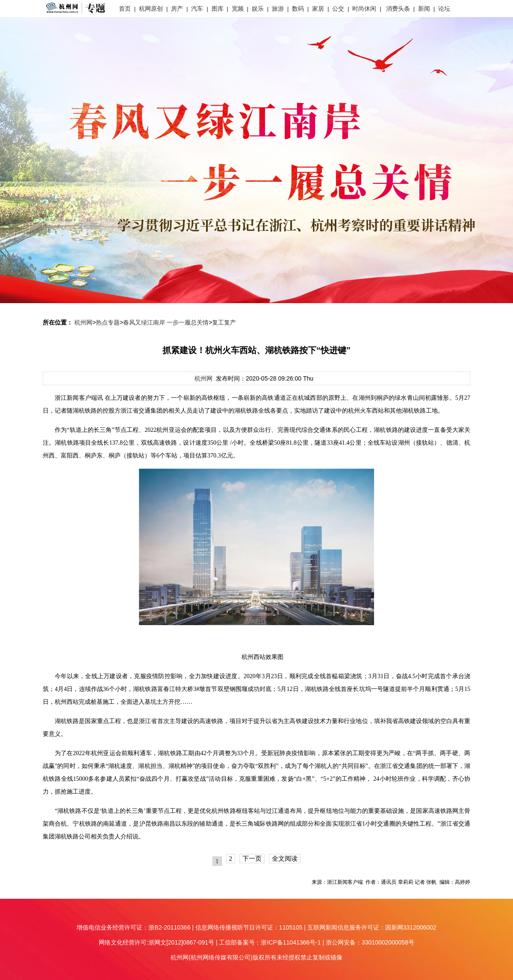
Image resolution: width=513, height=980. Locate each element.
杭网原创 (151, 9)
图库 (218, 9)
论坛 (444, 9)
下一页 (252, 859)
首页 (125, 9)
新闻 (424, 9)
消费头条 (398, 9)
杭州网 (83, 322)
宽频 (238, 9)
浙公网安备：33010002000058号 (370, 942)
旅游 (278, 9)
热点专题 (108, 322)
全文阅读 (285, 859)
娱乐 (258, 9)
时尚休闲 (364, 9)
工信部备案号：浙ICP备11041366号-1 (270, 942)
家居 (318, 9)
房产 (177, 9)
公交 (338, 9)
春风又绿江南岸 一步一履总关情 (166, 322)
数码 (298, 9)
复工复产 (224, 322)
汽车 (197, 9)
